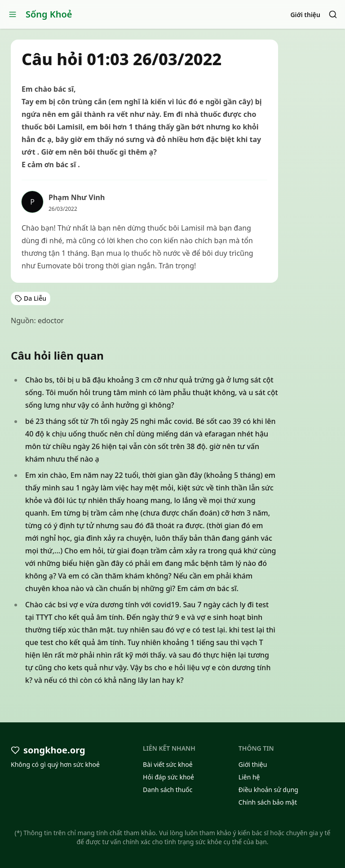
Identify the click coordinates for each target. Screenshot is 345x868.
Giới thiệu (305, 15)
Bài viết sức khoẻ (168, 764)
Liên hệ (249, 777)
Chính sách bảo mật (268, 802)
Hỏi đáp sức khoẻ (168, 777)
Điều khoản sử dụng (268, 790)
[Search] (333, 14)
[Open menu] (13, 14)
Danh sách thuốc (168, 790)
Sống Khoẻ (49, 14)
